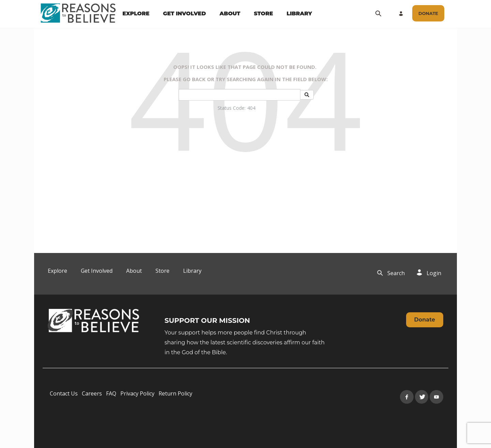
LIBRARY (300, 13)
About (134, 271)
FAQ (111, 393)
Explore (57, 271)
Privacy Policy (137, 393)
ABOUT (230, 13)
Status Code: (232, 108)
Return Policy (175, 393)
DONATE (428, 13)
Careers (92, 393)
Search (396, 273)
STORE (263, 13)
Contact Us (64, 393)
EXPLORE (136, 13)
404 (251, 108)
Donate (425, 320)
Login (434, 273)
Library (192, 271)
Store (162, 271)
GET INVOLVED (184, 13)
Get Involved (97, 271)
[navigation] (217, 14)
